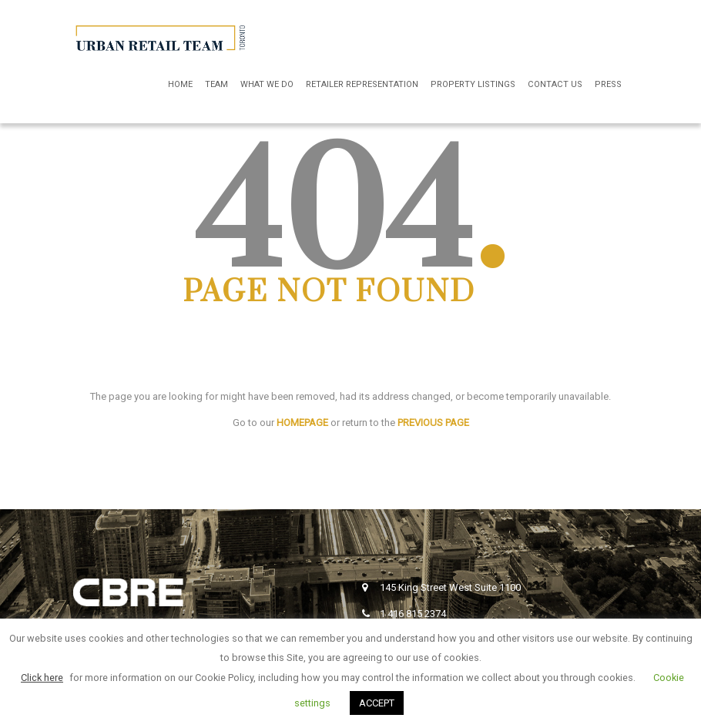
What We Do (267, 84)
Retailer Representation (362, 84)
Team (216, 84)
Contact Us (555, 84)
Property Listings (473, 84)
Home (180, 84)
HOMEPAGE (302, 423)
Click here (42, 678)
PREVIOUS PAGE (433, 423)
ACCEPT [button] (377, 703)
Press (608, 84)
